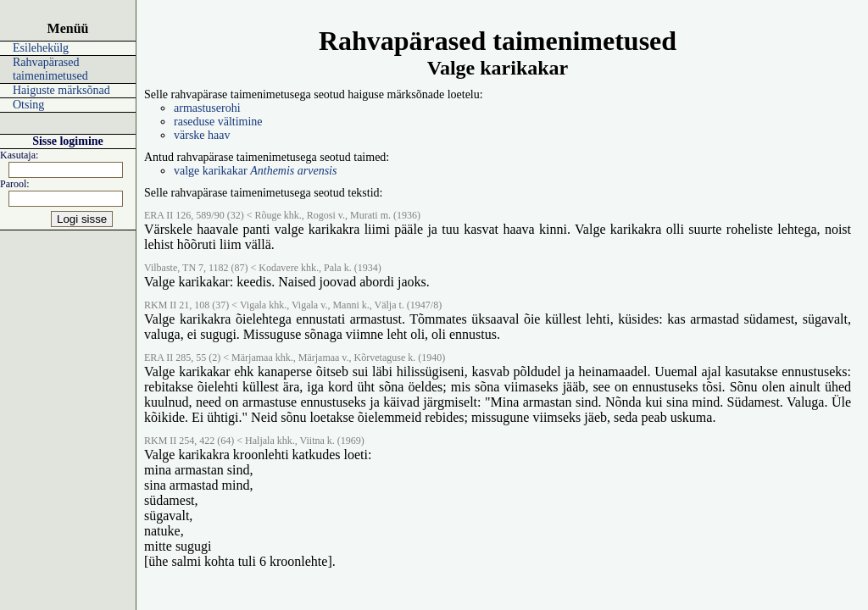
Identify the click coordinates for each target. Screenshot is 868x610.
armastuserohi (207, 108)
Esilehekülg (41, 48)
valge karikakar (255, 171)
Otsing (28, 105)
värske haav (202, 135)
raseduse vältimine (218, 122)
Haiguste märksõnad (61, 90)
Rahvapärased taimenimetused (50, 69)
